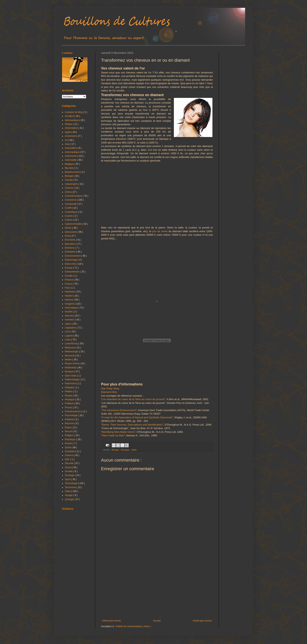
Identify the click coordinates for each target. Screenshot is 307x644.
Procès (69, 408)
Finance (69, 280)
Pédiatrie (70, 388)
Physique (125, 450)
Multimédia (71, 368)
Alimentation (72, 128)
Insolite (69, 312)
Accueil (157, 621)
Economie (70, 240)
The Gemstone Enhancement (119, 410)
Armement (71, 136)
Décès (68, 228)
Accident (70, 116)
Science (69, 455)
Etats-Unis (71, 264)
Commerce (71, 200)
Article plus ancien (202, 621)
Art (67, 140)
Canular (69, 180)
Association (71, 148)
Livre (68, 332)
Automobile (71, 160)
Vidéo (134, 450)
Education (70, 244)
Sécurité (69, 463)
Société (69, 471)
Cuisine (69, 216)
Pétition (69, 391)
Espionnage (71, 260)
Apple (68, 132)
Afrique (69, 124)
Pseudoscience (73, 411)
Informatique (72, 308)
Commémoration (74, 196)
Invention (70, 320)
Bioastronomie (73, 172)
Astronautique (72, 152)
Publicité (70, 419)
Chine (68, 192)
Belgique (70, 164)
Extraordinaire (72, 272)
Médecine (70, 348)
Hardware (70, 292)
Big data (69, 168)
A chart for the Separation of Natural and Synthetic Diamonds (137, 417)
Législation (71, 328)
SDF (67, 459)
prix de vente (160, 231)
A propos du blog (74, 112)
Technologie (71, 483)
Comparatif (71, 204)
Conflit (68, 208)
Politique (70, 403)
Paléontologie (72, 380)
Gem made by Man (113, 435)
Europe (69, 268)
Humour (69, 300)
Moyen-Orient (72, 363)
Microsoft (70, 356)
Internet (69, 316)
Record (69, 431)
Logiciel (69, 336)
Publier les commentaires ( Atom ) (133, 626)
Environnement (73, 256)
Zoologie (70, 499)
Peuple (69, 396)
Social (68, 467)
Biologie (116, 450)
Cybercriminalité (74, 224)
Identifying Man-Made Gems (118, 432)
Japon (68, 324)
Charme (69, 188)
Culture (69, 220)
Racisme (70, 423)
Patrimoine (71, 383)
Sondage (70, 475)
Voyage (69, 495)
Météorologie (72, 352)
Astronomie (71, 156)
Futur (68, 288)
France (69, 284)
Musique (70, 372)
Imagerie (70, 304)
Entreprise (70, 252)
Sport (68, 479)
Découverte (71, 232)
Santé (68, 447)
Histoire (69, 296)
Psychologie (71, 415)
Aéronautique (72, 120)
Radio (68, 428)
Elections (70, 248)
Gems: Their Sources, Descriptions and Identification (132, 425)
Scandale (70, 451)
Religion (69, 435)
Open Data (71, 376)
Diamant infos (109, 392)
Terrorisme (71, 487)
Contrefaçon (72, 212)
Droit (68, 236)
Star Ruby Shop (110, 388)
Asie (67, 144)
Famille (69, 276)
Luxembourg (72, 344)
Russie (69, 443)
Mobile (69, 360)
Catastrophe (72, 184)
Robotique (70, 439)
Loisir (68, 340)
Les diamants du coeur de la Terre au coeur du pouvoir (133, 399)
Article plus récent (111, 621)
